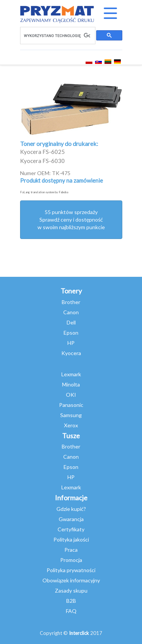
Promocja (71, 560)
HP (71, 343)
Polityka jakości (71, 539)
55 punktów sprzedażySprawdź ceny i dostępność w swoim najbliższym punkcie (71, 220)
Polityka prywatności (71, 570)
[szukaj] (57, 36)
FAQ (71, 611)
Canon (71, 312)
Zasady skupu (71, 590)
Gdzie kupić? (71, 509)
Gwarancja (71, 519)
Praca (71, 550)
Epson (71, 333)
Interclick (79, 633)
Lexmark (71, 374)
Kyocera (71, 353)
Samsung (71, 415)
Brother (71, 302)
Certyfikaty (71, 529)
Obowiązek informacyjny (71, 580)
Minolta (71, 384)
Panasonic (71, 405)
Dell (71, 322)
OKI (71, 395)
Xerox (71, 425)
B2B (71, 601)
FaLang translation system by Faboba (44, 192)
